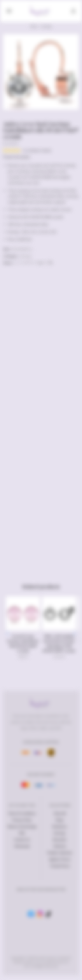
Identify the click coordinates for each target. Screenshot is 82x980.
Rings (60, 820)
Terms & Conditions (22, 813)
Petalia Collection (60, 853)
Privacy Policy (22, 820)
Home (34, 26)
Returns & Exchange (22, 827)
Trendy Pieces (60, 866)
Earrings (46, 26)
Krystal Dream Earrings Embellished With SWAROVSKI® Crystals (23, 643)
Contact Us (22, 840)
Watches (60, 846)
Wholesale (22, 846)
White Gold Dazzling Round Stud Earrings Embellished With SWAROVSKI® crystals (59, 643)
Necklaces (60, 827)
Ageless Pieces (60, 859)
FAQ (22, 833)
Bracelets (60, 840)
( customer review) (37, 150)
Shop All (60, 813)
